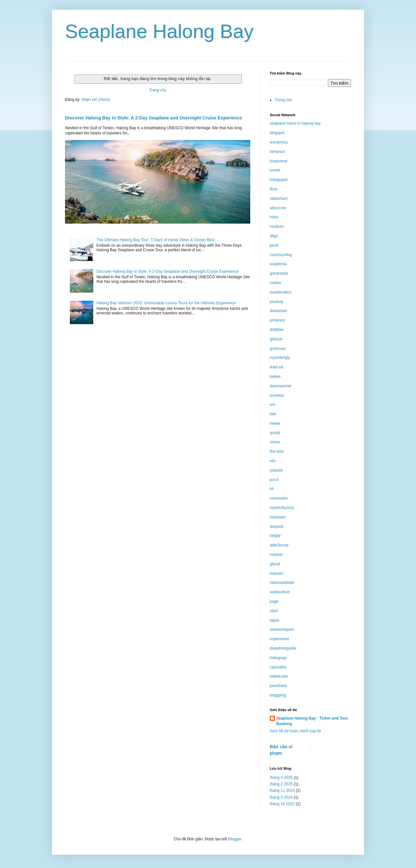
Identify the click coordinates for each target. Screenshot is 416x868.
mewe (275, 423)
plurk (274, 245)
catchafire (278, 667)
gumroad (277, 349)
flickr (274, 189)
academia (278, 264)
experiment (279, 639)
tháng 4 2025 (281, 778)
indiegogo (278, 658)
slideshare (279, 199)
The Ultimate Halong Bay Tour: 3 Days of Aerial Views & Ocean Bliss (156, 240)
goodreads (279, 273)
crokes (275, 283)
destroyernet (281, 386)
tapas (274, 620)
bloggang (278, 695)
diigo (274, 236)
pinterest (277, 320)
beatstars (278, 517)
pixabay (276, 302)
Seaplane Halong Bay (159, 31)
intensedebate (282, 583)
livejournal (279, 161)
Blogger (235, 839)
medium (277, 227)
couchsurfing (281, 255)
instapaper (279, 180)
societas (277, 395)
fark (273, 414)
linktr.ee (276, 367)
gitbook (276, 339)
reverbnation (281, 292)
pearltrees (278, 686)
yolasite (276, 470)
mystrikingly (280, 358)
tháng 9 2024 (281, 797)
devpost (277, 527)
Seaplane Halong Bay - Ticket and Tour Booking (312, 721)
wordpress (279, 142)
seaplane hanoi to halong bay (295, 123)
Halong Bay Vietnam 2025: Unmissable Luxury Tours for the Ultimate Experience (166, 303)
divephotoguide (283, 648)
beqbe (275, 536)
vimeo (275, 442)
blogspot (277, 133)
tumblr (275, 170)
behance (277, 152)
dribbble (277, 330)
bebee (275, 377)
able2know (279, 545)
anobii (275, 433)
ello (273, 461)
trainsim (277, 573)
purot (274, 480)
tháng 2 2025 (281, 784)
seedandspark (282, 629)
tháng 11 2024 (282, 791)
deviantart (278, 311)
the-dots (277, 451)
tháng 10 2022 (282, 804)
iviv (273, 405)
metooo (276, 555)
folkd (274, 217)
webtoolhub (280, 592)
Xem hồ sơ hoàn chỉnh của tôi (295, 731)
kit (272, 489)
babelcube (279, 676)
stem (274, 611)
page (274, 601)
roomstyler (279, 498)
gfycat (275, 564)
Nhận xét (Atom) (96, 100)
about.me (278, 208)
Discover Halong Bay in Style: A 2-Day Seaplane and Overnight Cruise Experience (154, 118)
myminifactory (282, 508)
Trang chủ (157, 90)
